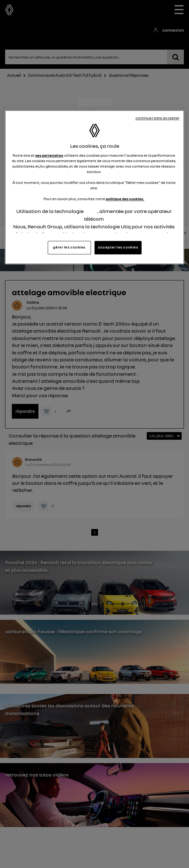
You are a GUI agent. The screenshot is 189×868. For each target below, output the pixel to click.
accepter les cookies (118, 247)
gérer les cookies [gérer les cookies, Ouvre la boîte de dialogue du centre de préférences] (69, 247)
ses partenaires (49, 155)
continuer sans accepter (158, 118)
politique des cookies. (125, 199)
